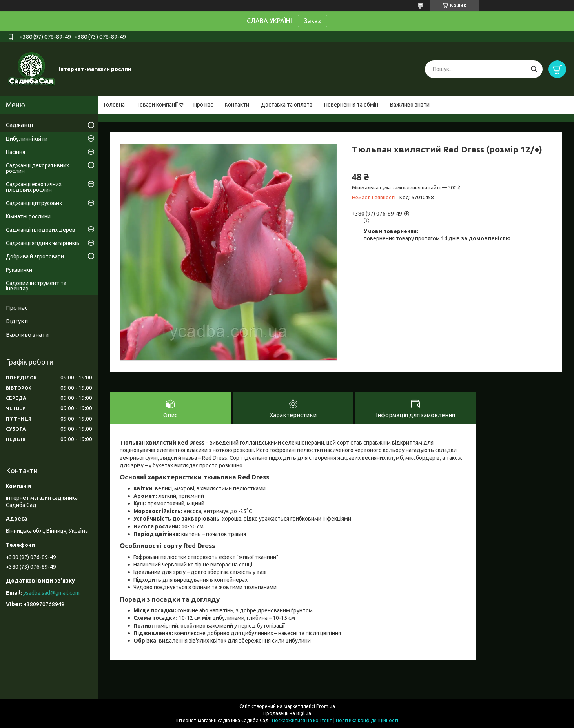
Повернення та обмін (351, 105)
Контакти (237, 105)
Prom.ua (326, 706)
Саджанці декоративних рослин (37, 168)
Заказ (313, 21)
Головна (114, 105)
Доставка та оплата (287, 105)
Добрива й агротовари (35, 256)
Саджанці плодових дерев (41, 230)
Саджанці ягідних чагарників (43, 243)
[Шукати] (534, 69)
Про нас (203, 105)
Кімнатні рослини (28, 216)
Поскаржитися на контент (302, 720)
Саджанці (19, 125)
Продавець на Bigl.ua (287, 713)
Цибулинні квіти (27, 139)
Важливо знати (410, 105)
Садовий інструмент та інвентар (36, 286)
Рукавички (19, 270)
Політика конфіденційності (367, 720)
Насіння (15, 152)
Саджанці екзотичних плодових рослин (34, 187)
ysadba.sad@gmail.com (51, 593)
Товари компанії (157, 105)
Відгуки (17, 321)
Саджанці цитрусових (34, 203)
